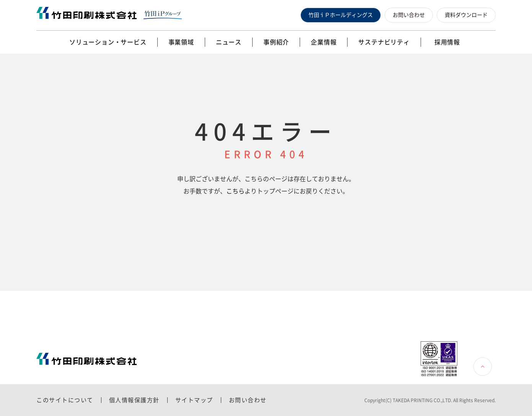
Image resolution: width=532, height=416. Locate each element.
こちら (235, 191)
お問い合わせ (409, 15)
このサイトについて (65, 400)
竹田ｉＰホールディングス (341, 15)
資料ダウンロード (466, 15)
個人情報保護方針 (134, 400)
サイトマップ (194, 400)
